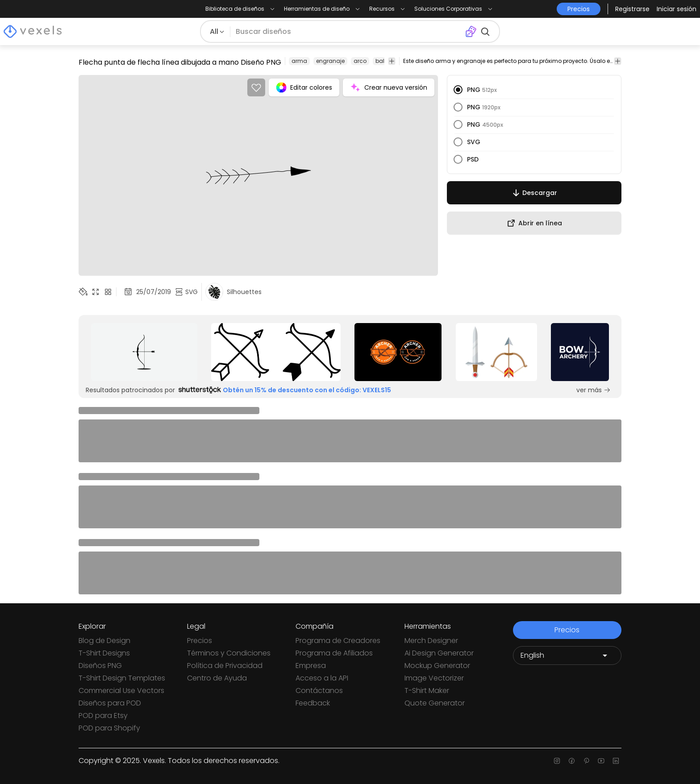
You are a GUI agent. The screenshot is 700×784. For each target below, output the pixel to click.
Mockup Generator (437, 666)
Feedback (313, 703)
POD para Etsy (103, 716)
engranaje (330, 61)
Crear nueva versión (389, 87)
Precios (200, 641)
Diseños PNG (100, 666)
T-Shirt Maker (427, 691)
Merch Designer (431, 641)
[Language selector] (567, 655)
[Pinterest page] (586, 761)
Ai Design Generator (439, 653)
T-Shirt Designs (104, 653)
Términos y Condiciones (229, 653)
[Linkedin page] (616, 761)
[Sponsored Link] (144, 352)
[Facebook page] (572, 761)
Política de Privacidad (225, 666)
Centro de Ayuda (217, 678)
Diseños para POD (110, 703)
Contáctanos (319, 691)
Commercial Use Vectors (121, 691)
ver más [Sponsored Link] (594, 390)
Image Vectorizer (434, 678)
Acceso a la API (322, 678)
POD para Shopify (109, 728)
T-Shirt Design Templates (122, 678)
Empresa (311, 666)
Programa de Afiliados (334, 653)
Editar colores (304, 87)
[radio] (458, 90)
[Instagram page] (557, 761)
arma (299, 61)
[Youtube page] (601, 761)
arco (360, 61)
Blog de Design (104, 641)
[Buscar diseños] (348, 32)
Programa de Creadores (338, 641)
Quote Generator (435, 703)
